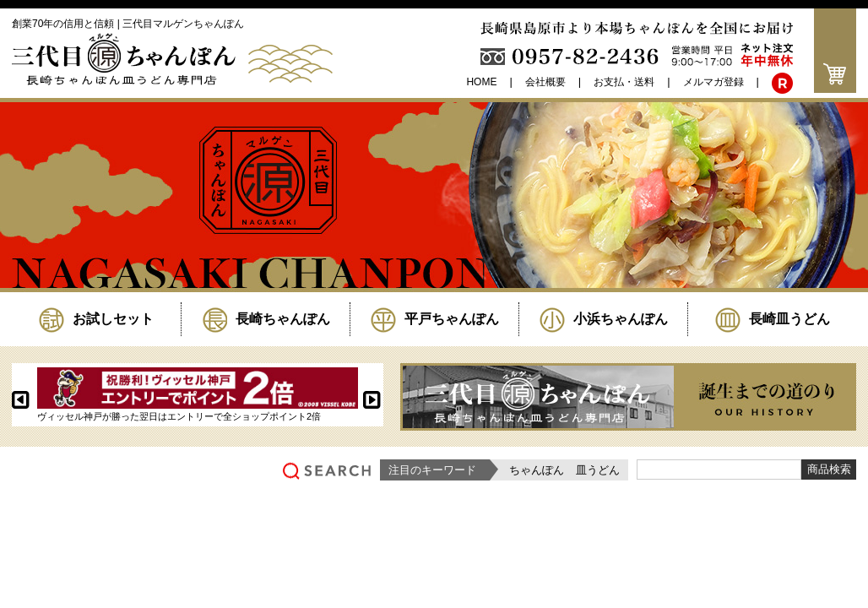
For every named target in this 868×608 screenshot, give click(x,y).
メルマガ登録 (713, 82)
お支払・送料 (624, 82)
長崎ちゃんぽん (266, 319)
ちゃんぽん (537, 470)
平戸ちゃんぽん (435, 319)
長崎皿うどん (773, 319)
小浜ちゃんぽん (604, 319)
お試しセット (96, 319)
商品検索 (829, 469)
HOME (481, 82)
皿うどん (598, 470)
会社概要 (545, 82)
